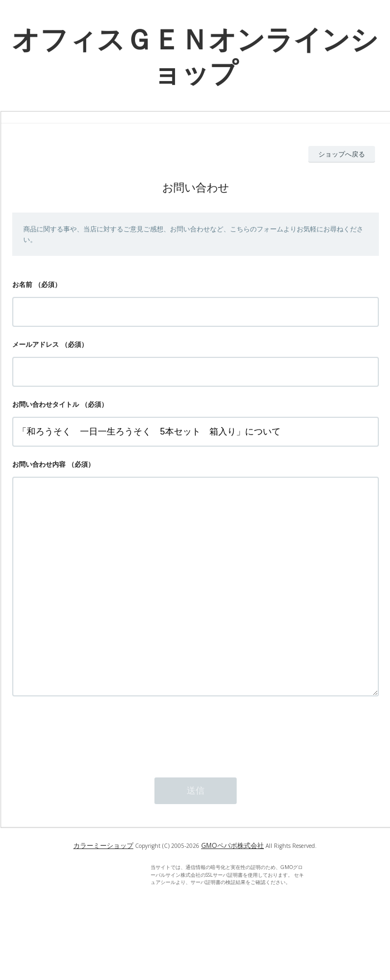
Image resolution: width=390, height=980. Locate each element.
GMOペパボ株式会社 (232, 890)
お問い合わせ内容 (39, 464)
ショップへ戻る (342, 154)
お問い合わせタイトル (46, 404)
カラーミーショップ (103, 890)
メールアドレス (36, 344)
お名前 (22, 284)
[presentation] (97, 778)
